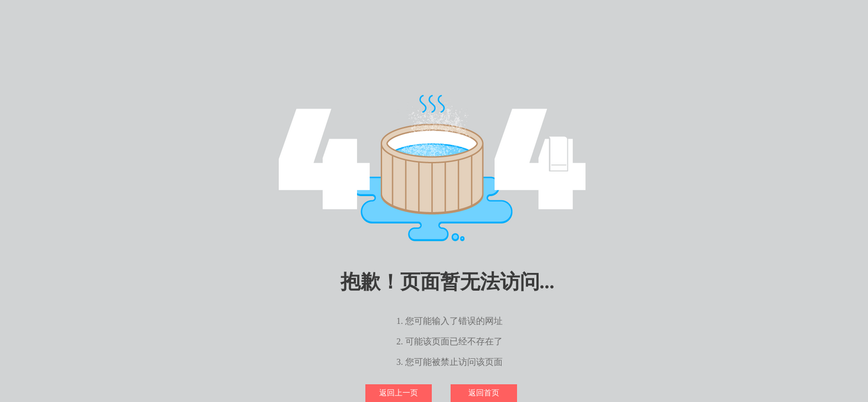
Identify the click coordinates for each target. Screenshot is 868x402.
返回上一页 (399, 393)
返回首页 (484, 393)
